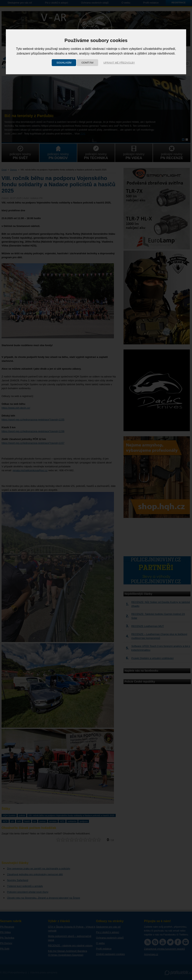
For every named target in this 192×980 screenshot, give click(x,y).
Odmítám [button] (87, 63)
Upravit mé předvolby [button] (119, 63)
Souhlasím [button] (64, 63)
